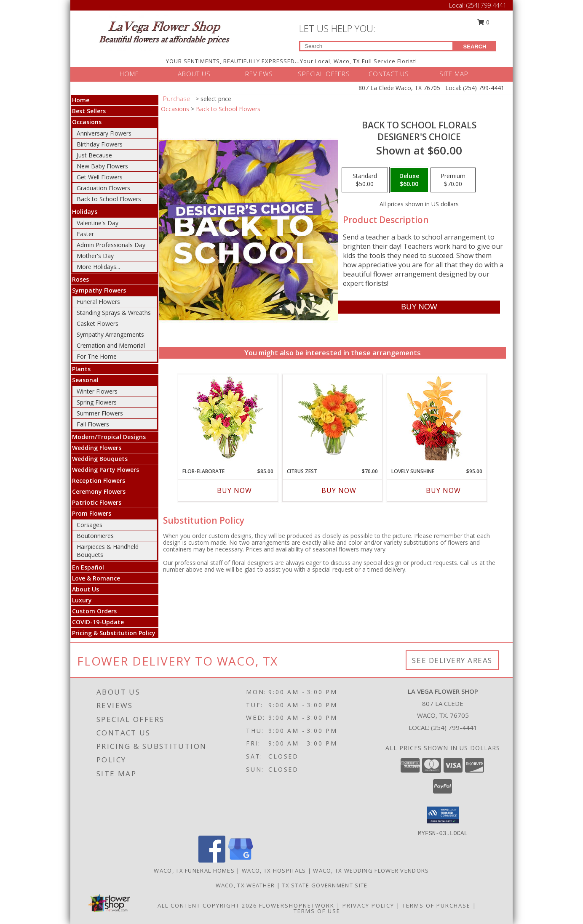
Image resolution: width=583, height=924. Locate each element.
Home (81, 100)
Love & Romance (96, 578)
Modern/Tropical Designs (109, 437)
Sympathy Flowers (99, 290)
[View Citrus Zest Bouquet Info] (333, 419)
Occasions (87, 122)
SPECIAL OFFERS (324, 74)
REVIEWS (259, 74)
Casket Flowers (98, 324)
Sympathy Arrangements (110, 334)
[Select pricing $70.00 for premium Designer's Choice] (453, 180)
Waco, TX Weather (245, 885)
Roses (80, 279)
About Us (86, 589)
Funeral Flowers (98, 302)
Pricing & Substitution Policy (114, 633)
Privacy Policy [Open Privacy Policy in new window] (368, 905)
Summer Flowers (100, 413)
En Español (88, 567)
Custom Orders (94, 611)
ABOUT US (194, 74)
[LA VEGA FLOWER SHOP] (164, 32)
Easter (85, 234)
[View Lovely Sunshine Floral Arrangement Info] (437, 419)
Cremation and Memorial (111, 345)
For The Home (97, 356)
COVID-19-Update (98, 622)
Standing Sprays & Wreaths (114, 313)
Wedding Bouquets (100, 459)
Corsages (90, 525)
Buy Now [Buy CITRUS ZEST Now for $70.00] (339, 490)
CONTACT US (389, 74)
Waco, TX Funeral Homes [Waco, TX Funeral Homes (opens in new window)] (194, 871)
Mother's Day (95, 256)
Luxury (82, 600)
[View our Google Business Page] (241, 860)
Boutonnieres (95, 536)
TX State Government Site (325, 885)
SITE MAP (454, 74)
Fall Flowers (93, 424)
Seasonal (85, 380)
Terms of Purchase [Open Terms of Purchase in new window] (436, 905)
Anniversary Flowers (104, 133)
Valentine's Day (98, 223)
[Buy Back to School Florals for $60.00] (419, 307)
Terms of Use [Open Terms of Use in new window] (317, 911)
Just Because (94, 155)
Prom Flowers (92, 513)
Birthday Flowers (100, 144)
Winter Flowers (97, 391)
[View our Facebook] (212, 860)
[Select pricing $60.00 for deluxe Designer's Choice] (409, 180)
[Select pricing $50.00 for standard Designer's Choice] (365, 180)
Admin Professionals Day (111, 245)
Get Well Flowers (100, 177)
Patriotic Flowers (97, 502)
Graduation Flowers (103, 188)
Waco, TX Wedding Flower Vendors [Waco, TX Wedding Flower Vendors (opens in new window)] (371, 871)
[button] (443, 815)
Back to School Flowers (109, 199)
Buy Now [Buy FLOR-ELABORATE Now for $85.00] (234, 490)
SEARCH (475, 47)
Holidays (85, 212)
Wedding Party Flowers (106, 470)
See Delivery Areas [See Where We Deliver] (452, 660)
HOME (129, 74)
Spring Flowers (97, 402)
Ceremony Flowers (99, 491)
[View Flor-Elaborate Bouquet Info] (228, 419)
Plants (81, 369)
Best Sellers (89, 111)
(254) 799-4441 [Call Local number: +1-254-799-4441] (486, 5)
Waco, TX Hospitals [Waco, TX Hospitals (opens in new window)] (274, 871)
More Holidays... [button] (98, 267)
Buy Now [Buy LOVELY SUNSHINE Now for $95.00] (443, 490)
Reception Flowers (99, 481)
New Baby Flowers (102, 166)
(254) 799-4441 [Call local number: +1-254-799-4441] (454, 727)
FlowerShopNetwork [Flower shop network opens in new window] (297, 905)
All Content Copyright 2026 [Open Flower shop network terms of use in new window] (207, 905)
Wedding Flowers (97, 448)
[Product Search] (376, 46)
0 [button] (484, 22)
